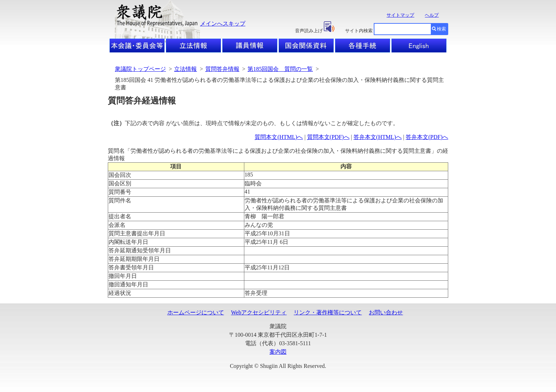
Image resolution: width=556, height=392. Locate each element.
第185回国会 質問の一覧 (280, 69)
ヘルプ (432, 15)
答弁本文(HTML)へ (378, 137)
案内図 (278, 352)
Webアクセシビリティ (259, 312)
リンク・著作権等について (328, 312)
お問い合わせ (386, 312)
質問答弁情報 (222, 69)
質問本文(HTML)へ (279, 137)
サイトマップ (400, 15)
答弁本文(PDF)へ (427, 137)
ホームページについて (196, 312)
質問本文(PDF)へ (328, 137)
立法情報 (185, 69)
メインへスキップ (223, 24)
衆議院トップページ (140, 69)
